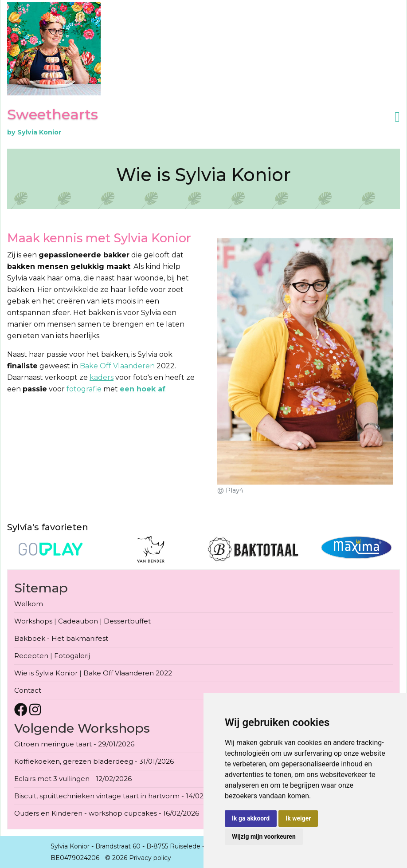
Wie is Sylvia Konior (46, 673)
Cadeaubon (78, 621)
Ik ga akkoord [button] (251, 818)
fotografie (84, 389)
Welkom (29, 604)
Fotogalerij (72, 656)
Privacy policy (150, 858)
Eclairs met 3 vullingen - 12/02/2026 (73, 779)
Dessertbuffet (127, 621)
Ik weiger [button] (298, 818)
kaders (102, 377)
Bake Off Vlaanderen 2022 (128, 673)
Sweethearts (53, 114)
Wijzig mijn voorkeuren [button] (264, 836)
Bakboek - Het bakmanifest (61, 638)
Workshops (33, 621)
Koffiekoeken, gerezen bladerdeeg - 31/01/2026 (94, 761)
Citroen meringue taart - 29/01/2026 (74, 744)
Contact (28, 690)
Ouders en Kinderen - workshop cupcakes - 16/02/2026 (107, 813)
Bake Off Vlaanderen (117, 366)
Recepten (31, 656)
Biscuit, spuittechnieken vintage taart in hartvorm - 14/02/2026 (118, 796)
